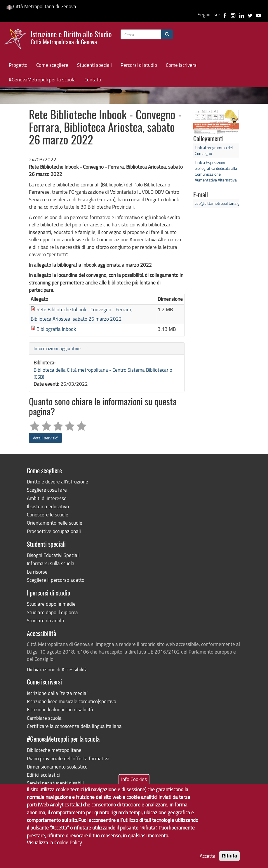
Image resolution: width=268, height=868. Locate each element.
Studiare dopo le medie (51, 604)
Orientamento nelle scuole (55, 523)
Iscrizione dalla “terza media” (58, 693)
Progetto (18, 65)
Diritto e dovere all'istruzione (58, 482)
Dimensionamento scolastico (57, 767)
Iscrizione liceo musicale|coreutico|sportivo (72, 701)
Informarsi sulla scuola (51, 563)
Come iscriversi (182, 65)
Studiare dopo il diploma (52, 612)
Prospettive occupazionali (54, 531)
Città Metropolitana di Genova (41, 6)
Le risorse (37, 572)
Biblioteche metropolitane (54, 750)
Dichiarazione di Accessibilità (57, 669)
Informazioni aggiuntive (57, 348)
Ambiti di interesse (47, 498)
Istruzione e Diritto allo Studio (71, 37)
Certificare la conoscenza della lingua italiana (74, 726)
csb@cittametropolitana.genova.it (224, 203)
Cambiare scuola (44, 718)
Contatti (93, 80)
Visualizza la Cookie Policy (54, 850)
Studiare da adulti (46, 620)
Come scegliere (52, 65)
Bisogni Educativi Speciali (53, 555)
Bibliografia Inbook (56, 329)
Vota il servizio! (45, 438)
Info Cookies (134, 786)
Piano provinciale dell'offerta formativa (68, 758)
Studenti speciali (94, 65)
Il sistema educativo (48, 506)
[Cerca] (167, 34)
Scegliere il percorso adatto (56, 580)
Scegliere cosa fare (47, 490)
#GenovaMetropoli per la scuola (42, 80)
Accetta (208, 863)
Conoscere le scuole (48, 515)
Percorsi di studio (139, 65)
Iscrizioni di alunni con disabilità (60, 709)
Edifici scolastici (43, 775)
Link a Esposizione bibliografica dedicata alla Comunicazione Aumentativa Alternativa (216, 171)
